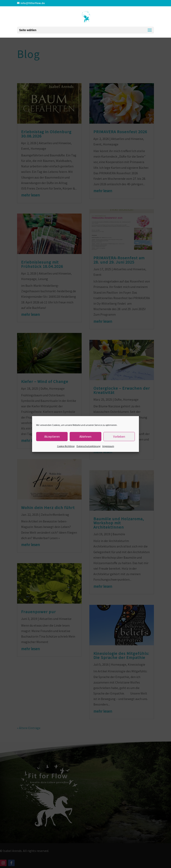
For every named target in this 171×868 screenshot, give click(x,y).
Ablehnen (85, 436)
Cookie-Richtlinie (66, 446)
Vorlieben (119, 436)
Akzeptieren (52, 436)
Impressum (108, 446)
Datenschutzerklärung (88, 446)
